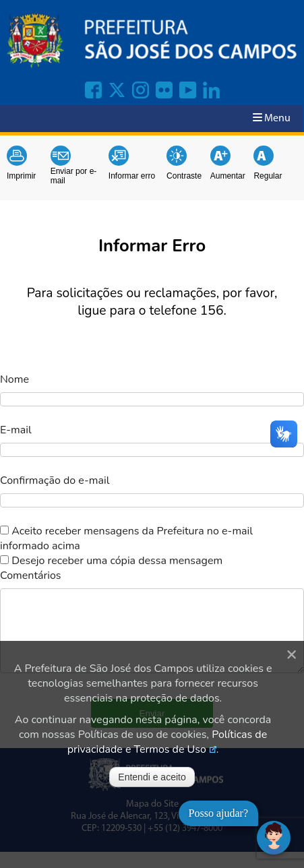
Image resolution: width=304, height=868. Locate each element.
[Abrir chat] (274, 838)
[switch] (4, 530)
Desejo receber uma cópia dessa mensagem (117, 561)
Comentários (31, 576)
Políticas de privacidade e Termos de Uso (167, 742)
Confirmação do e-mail (55, 480)
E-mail (16, 430)
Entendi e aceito (152, 777)
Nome (14, 379)
